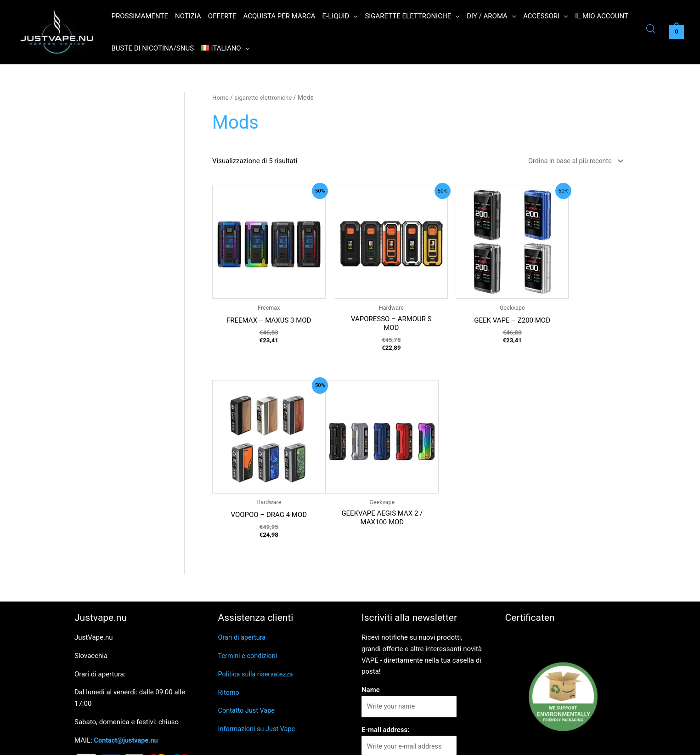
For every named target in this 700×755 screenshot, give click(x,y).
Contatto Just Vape (248, 667)
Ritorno (229, 649)
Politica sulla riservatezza (257, 631)
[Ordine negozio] (572, 162)
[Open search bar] (651, 30)
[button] (353, 16)
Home (221, 97)
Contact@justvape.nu (127, 697)
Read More (568, 742)
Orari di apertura (243, 594)
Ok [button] (509, 742)
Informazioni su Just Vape (258, 686)
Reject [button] (536, 742)
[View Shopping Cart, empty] (677, 32)
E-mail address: (385, 687)
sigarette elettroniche (265, 97)
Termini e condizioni (249, 613)
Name (371, 647)
